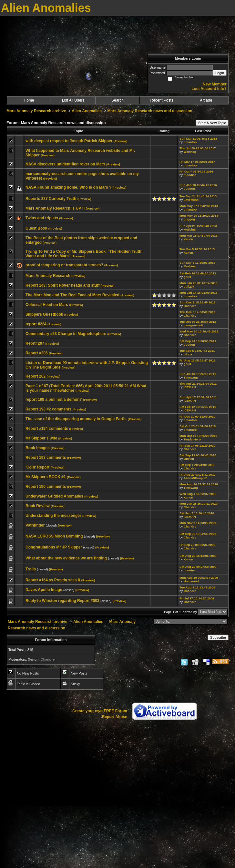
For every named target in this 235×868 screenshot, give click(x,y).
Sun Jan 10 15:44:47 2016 (198, 185)
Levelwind (191, 200)
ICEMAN (190, 387)
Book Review (38, 506)
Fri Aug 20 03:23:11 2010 (198, 474)
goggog (189, 188)
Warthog (190, 152)
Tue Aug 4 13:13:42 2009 (197, 587)
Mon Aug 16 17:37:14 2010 (199, 484)
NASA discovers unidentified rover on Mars (65, 164)
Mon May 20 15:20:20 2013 (199, 216)
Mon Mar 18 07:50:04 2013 (199, 236)
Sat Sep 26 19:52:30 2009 (198, 534)
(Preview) (121, 141)
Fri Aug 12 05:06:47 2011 (198, 360)
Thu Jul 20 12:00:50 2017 (198, 148)
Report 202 (36, 376)
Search (117, 100)
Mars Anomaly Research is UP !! (55, 208)
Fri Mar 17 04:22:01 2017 (197, 162)
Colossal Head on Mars (47, 305)
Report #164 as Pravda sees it (53, 580)
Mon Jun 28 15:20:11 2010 (199, 503)
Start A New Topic (212, 123)
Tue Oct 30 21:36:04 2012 (198, 322)
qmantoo (190, 142)
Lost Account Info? (209, 89)
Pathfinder (35, 525)
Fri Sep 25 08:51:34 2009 (197, 545)
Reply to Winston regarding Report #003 (62, 601)
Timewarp (191, 377)
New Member (215, 84)
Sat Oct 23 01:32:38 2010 (198, 426)
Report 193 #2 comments (48, 409)
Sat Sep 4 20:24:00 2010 (197, 465)
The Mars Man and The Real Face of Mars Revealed (72, 295)
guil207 (189, 286)
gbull (187, 277)
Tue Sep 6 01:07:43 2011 (197, 351)
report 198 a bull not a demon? (54, 399)
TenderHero (192, 439)
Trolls (31, 569)
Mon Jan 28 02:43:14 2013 (198, 283)
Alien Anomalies (87, 111)
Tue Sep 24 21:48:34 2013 (198, 196)
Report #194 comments (47, 429)
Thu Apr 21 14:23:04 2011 (198, 384)
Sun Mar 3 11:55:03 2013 (197, 263)
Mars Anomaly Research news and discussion (150, 111)
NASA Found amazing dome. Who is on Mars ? (68, 187)
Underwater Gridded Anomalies (54, 496)
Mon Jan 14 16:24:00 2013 (198, 293)
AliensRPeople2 (195, 478)
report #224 (36, 324)
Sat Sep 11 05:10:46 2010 (198, 455)
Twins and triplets (42, 218)
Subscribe (218, 637)
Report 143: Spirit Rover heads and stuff (62, 285)
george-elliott (194, 325)
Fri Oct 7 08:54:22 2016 (196, 171)
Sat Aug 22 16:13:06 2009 (198, 556)
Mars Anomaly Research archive (36, 111)
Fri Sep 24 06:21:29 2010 (197, 445)
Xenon (188, 239)
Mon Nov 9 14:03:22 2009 (198, 523)
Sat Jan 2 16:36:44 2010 (197, 513)
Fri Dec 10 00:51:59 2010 (197, 416)
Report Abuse (115, 717)
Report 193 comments (46, 458)
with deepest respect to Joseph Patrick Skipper (69, 141)
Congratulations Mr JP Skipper (54, 547)
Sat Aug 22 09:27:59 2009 (198, 567)
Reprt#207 (35, 343)
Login (220, 73)
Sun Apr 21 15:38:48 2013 (198, 226)
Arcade (206, 100)
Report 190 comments (46, 487)
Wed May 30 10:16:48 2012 (199, 331)
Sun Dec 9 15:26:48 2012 (197, 302)
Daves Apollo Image (44, 590)
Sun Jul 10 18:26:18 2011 (198, 374)
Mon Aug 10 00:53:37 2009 (199, 578)
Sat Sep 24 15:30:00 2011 (198, 341)
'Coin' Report (37, 467)
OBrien (189, 459)
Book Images (38, 448)
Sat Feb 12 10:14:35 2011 (198, 407)
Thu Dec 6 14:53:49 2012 (197, 312)
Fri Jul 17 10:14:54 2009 (197, 598)
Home (29, 100)
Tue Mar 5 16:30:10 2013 (197, 249)
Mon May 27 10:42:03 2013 (199, 206)
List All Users (73, 100)
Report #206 (37, 353)
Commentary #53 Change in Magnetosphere (66, 334)
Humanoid (191, 581)
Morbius (190, 229)
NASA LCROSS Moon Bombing (54, 536)
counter (189, 570)
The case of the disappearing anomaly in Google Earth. (76, 419)
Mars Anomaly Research (48, 276)
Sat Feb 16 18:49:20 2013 (198, 273)
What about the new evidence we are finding (66, 558)
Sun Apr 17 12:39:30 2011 (198, 397)
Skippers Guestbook (44, 314)
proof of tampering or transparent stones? (64, 265)
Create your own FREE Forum (100, 711)
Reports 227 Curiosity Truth (51, 199)
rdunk (188, 354)
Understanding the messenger (53, 516)
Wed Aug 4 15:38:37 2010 (198, 494)
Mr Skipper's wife (41, 438)
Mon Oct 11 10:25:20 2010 (198, 436)
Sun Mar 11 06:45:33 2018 (198, 138)
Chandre (190, 306)
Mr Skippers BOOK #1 (46, 477)
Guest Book (36, 228)
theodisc (190, 175)
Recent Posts (162, 100)
